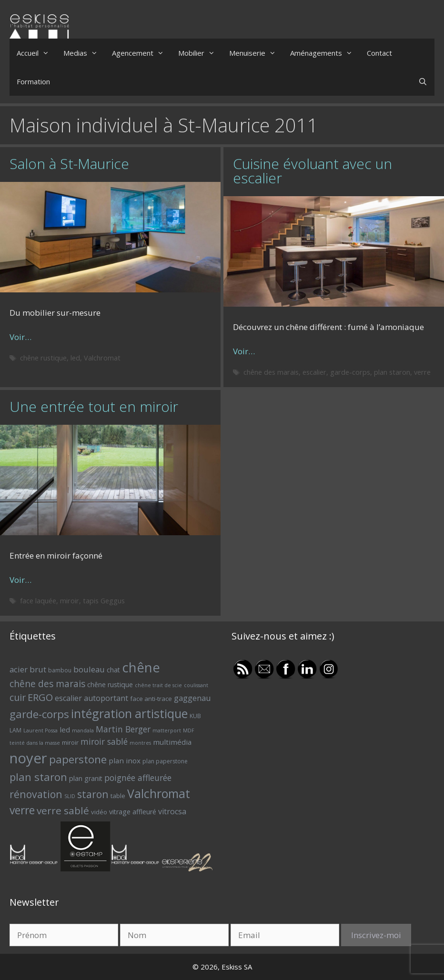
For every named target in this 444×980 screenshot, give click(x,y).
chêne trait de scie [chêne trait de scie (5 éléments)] (158, 685)
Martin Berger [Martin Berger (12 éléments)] (123, 729)
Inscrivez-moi (376, 935)
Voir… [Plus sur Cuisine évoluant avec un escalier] (244, 351)
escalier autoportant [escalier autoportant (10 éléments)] (91, 698)
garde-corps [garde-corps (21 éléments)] (39, 714)
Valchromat (102, 358)
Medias (84, 53)
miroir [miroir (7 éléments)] (70, 742)
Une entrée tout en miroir (94, 406)
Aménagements (325, 53)
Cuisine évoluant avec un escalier (313, 171)
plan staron (392, 372)
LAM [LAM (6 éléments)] (15, 730)
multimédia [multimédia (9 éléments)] (172, 742)
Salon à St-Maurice (69, 164)
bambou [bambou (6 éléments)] (60, 670)
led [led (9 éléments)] (65, 730)
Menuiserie (256, 53)
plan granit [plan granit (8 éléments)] (86, 778)
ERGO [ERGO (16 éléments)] (40, 697)
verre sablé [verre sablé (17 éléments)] (63, 810)
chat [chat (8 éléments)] (113, 670)
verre (422, 372)
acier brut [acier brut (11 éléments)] (28, 669)
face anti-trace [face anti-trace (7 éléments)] (151, 699)
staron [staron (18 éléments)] (93, 794)
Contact (379, 53)
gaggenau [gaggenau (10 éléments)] (192, 698)
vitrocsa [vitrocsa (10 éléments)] (172, 811)
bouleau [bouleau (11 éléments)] (89, 669)
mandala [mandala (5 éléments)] (83, 730)
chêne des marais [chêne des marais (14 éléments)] (47, 684)
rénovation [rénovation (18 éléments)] (36, 794)
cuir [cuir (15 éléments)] (18, 697)
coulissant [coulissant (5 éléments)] (196, 685)
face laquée (38, 601)
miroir (70, 601)
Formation (33, 81)
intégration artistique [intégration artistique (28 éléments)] (129, 713)
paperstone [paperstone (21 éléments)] (78, 759)
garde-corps (350, 372)
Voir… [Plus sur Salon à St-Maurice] (20, 337)
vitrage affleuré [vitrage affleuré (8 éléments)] (133, 812)
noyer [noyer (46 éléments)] (28, 758)
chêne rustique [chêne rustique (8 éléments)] (110, 685)
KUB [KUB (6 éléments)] (195, 716)
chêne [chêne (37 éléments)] (141, 667)
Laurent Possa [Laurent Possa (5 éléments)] (40, 730)
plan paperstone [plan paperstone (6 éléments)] (165, 761)
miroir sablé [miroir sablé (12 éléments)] (104, 741)
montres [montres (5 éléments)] (140, 743)
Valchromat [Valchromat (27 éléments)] (159, 794)
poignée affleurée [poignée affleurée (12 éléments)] (138, 778)
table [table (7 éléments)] (118, 796)
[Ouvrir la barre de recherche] (423, 81)
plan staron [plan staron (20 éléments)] (38, 777)
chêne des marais (271, 372)
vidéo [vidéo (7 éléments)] (99, 812)
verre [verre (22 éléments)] (22, 810)
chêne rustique (43, 358)
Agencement (141, 53)
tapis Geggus (104, 601)
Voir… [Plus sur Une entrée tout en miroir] (20, 580)
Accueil (36, 53)
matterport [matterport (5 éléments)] (167, 730)
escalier (314, 372)
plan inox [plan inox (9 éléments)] (125, 760)
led (75, 358)
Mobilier (200, 53)
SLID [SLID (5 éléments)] (70, 796)
